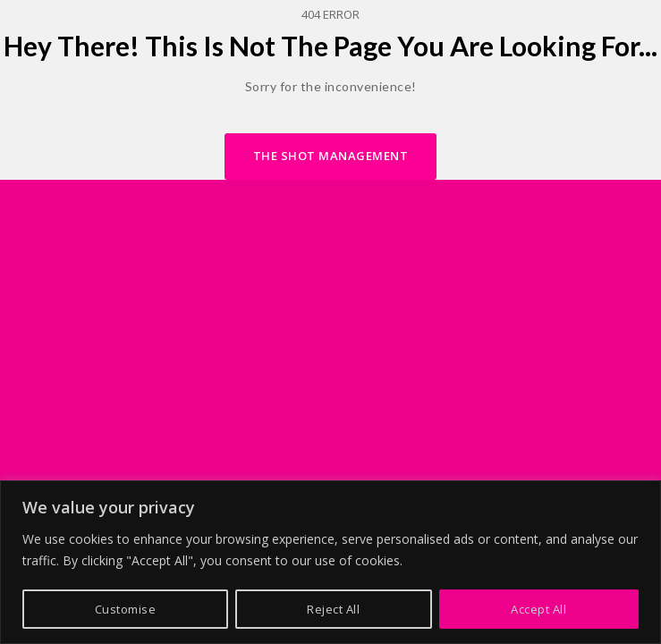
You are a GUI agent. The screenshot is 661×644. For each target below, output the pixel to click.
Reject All (333, 609)
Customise (126, 609)
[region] (330, 562)
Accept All (538, 609)
